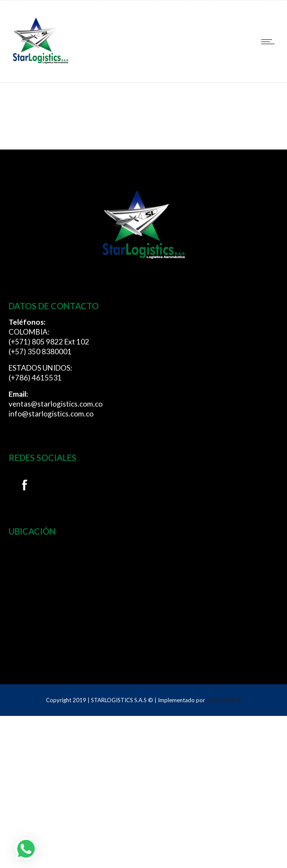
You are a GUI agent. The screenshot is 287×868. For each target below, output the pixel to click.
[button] (26, 849)
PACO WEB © (224, 700)
